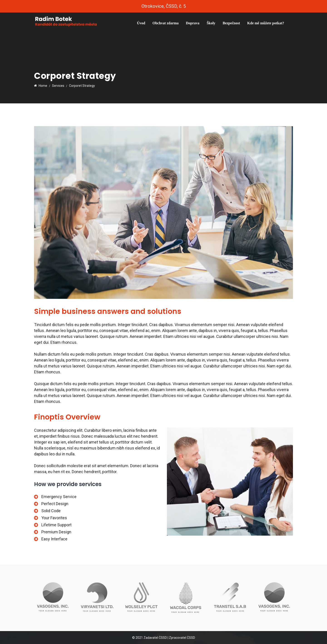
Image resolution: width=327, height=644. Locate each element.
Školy (211, 23)
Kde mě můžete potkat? (266, 23)
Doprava (193, 23)
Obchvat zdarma (165, 23)
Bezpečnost (231, 23)
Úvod (141, 23)
